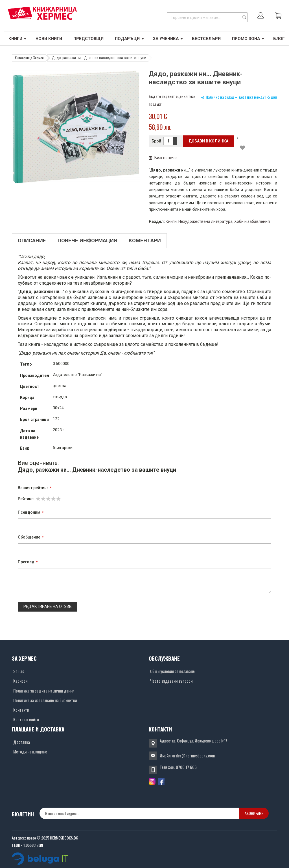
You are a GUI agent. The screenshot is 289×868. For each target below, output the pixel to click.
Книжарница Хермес (29, 58)
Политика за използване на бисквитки (45, 700)
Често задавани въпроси (171, 681)
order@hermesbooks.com (193, 755)
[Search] (244, 17)
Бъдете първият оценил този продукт (172, 100)
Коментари (145, 241)
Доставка (22, 742)
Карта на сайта (26, 719)
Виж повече (163, 158)
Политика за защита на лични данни (44, 691)
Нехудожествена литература (205, 221)
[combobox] (207, 17)
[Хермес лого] (42, 13)
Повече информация (87, 241)
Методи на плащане (30, 751)
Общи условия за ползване (172, 671)
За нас (19, 671)
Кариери (20, 681)
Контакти (21, 710)
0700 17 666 (186, 767)
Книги (171, 221)
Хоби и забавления (252, 221)
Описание (32, 241)
